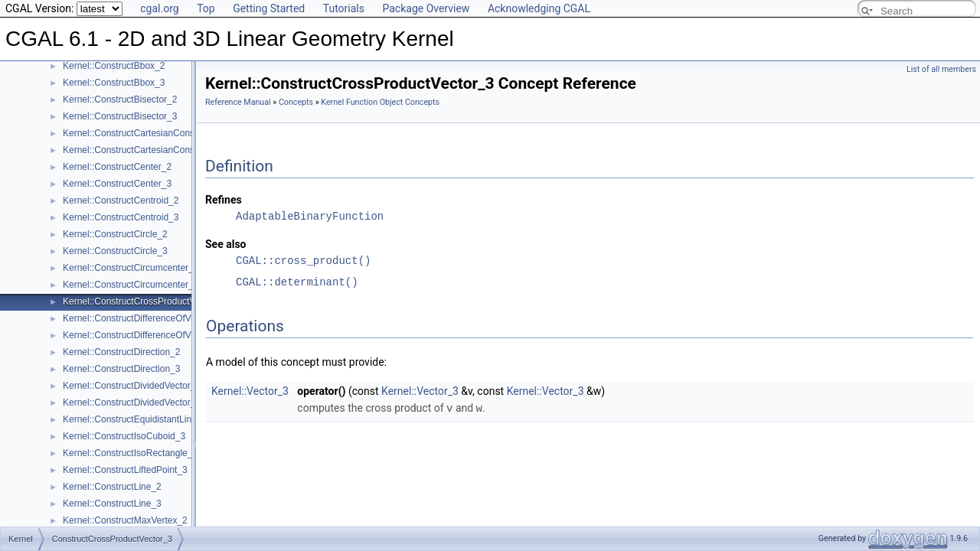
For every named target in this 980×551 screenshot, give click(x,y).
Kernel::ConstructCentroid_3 (121, 217)
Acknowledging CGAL (539, 8)
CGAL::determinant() (297, 282)
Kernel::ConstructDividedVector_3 (132, 403)
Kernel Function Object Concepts (380, 102)
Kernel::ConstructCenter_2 (117, 167)
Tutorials (344, 8)
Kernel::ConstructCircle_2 (115, 234)
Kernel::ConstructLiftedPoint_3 (125, 470)
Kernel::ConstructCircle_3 (115, 251)
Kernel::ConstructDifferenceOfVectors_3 (144, 335)
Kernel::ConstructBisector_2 (120, 99)
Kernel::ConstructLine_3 (112, 504)
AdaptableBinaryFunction (310, 216)
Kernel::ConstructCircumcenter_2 (131, 268)
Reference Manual (238, 102)
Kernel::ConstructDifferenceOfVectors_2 (144, 318)
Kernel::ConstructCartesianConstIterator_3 (150, 150)
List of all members (941, 69)
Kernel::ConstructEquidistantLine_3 (135, 419)
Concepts (296, 102)
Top (206, 8)
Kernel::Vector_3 (250, 391)
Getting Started (269, 8)
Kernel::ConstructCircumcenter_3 (131, 285)
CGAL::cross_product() (303, 261)
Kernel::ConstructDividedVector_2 (132, 386)
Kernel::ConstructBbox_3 (114, 83)
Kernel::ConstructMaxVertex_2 (125, 520)
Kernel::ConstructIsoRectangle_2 (130, 453)
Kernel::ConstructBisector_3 (120, 116)
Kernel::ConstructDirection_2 (121, 352)
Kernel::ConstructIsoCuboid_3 (124, 436)
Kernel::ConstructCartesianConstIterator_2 (150, 133)
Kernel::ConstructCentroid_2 (121, 201)
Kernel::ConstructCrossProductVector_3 (144, 302)
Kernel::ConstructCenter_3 (117, 184)
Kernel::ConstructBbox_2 (114, 66)
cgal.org (159, 8)
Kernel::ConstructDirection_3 (121, 369)
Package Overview (426, 8)
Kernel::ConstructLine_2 (112, 487)
